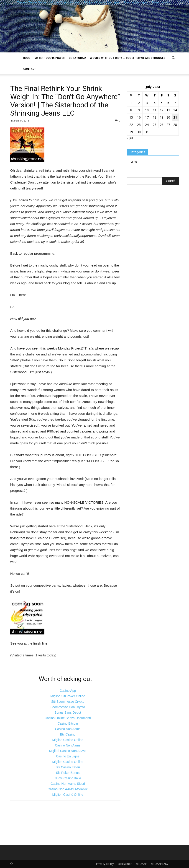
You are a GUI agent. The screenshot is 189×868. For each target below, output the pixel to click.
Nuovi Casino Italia (68, 778)
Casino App (68, 691)
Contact (30, 69)
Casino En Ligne (68, 756)
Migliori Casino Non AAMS (68, 751)
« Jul (130, 138)
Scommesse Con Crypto (68, 707)
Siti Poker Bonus (68, 773)
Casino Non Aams (68, 729)
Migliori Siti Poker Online (68, 696)
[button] (173, 58)
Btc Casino (68, 734)
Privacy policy (105, 864)
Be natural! (77, 58)
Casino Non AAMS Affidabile (68, 789)
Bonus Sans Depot (68, 713)
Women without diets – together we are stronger (128, 58)
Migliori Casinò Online (68, 795)
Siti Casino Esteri (68, 767)
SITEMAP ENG (159, 864)
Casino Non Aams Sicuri (68, 784)
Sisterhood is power (50, 58)
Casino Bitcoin (68, 723)
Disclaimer (125, 864)
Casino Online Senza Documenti (68, 718)
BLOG (27, 58)
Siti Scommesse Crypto (68, 702)
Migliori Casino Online (68, 740)
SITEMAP (141, 864)
